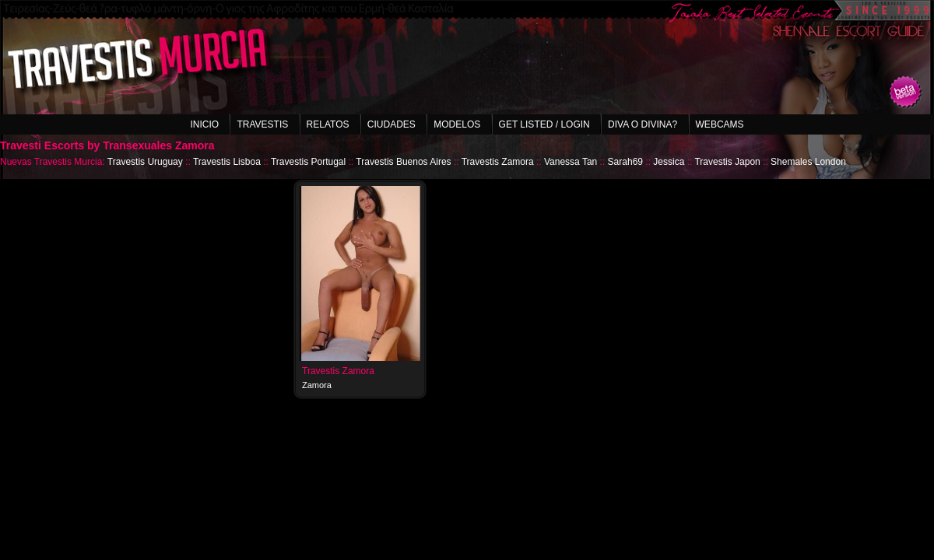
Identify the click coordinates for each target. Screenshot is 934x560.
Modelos (457, 124)
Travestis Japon (727, 162)
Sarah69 (625, 162)
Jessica (669, 162)
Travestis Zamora (498, 162)
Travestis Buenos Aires (403, 162)
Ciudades (392, 124)
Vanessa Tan (571, 162)
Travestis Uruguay (145, 162)
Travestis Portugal (308, 162)
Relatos (328, 124)
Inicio (204, 124)
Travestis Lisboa (227, 162)
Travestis (262, 124)
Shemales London (808, 162)
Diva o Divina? (643, 124)
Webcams (720, 124)
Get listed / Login (544, 124)
